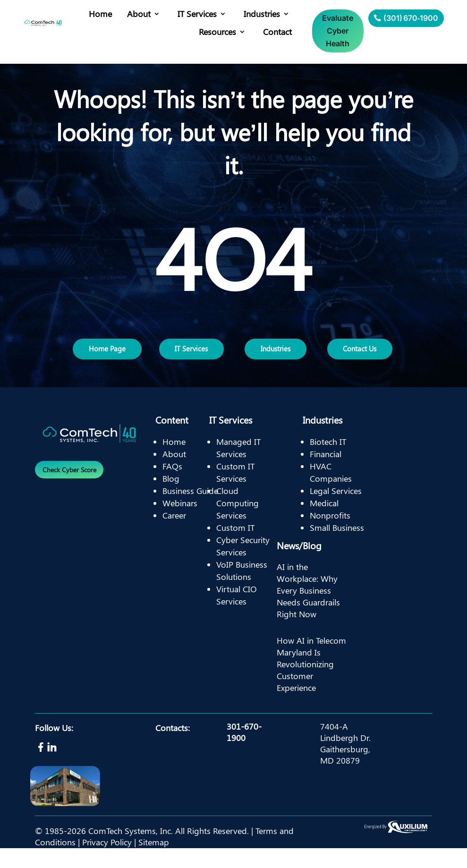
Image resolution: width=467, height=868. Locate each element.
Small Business (337, 547)
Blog (171, 498)
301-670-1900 (244, 752)
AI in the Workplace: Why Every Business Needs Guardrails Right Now (308, 610)
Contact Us (361, 359)
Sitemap (154, 862)
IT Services (197, 14)
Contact (277, 32)
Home (100, 14)
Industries (262, 14)
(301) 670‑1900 (411, 18)
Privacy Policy (107, 862)
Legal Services (336, 511)
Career (174, 535)
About (139, 14)
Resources (217, 32)
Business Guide (190, 511)
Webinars (180, 523)
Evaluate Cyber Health (338, 31)
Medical (324, 523)
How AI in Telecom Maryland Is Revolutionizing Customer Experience (311, 684)
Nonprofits (330, 535)
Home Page (107, 359)
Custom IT (235, 547)
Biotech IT (328, 461)
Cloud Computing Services (238, 523)
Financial (326, 474)
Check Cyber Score (73, 491)
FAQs (172, 486)
